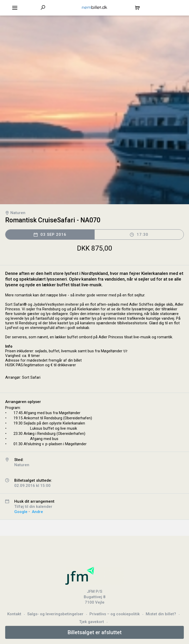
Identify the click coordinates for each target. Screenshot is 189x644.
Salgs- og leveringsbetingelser (55, 614)
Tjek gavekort (92, 622)
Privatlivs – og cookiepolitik (115, 614)
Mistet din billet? (161, 614)
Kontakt (14, 614)
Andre (37, 512)
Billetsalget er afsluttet (95, 632)
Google (21, 512)
